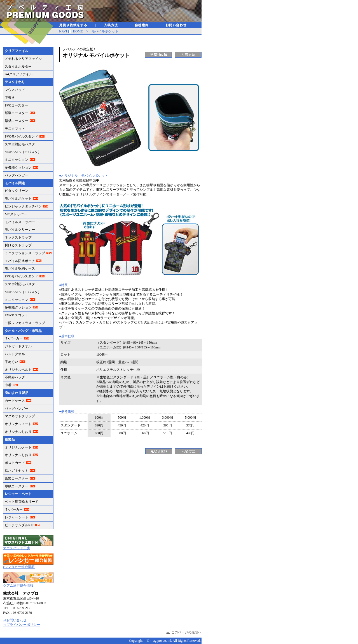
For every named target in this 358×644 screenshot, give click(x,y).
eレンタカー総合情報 (19, 567)
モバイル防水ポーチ (20, 261)
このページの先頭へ (186, 632)
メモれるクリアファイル (23, 59)
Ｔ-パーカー (14, 338)
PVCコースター (16, 105)
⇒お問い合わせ (15, 620)
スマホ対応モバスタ (20, 144)
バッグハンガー (17, 175)
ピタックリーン (17, 191)
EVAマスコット (16, 315)
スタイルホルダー (18, 67)
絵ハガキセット (17, 471)
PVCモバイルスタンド (21, 136)
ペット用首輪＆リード (22, 502)
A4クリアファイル (19, 74)
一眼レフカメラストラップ (25, 323)
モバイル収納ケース (20, 268)
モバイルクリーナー (20, 230)
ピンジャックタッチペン (23, 206)
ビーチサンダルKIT (19, 525)
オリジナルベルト (18, 370)
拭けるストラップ (18, 245)
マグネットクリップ (20, 416)
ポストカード (15, 463)
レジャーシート (17, 517)
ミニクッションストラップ (25, 253)
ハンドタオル (15, 354)
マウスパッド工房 (17, 548)
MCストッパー (16, 214)
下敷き (10, 98)
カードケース (15, 401)
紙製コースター (17, 113)
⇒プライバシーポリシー (22, 625)
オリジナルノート (18, 424)
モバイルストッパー (20, 222)
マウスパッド (15, 90)
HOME (78, 31)
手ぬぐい (11, 362)
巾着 (8, 385)
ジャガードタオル (18, 346)
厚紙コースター (17, 121)
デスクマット (15, 129)
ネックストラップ (18, 237)
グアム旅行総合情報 (18, 586)
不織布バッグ (15, 377)
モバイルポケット (18, 199)
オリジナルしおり (18, 432)
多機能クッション (18, 168)
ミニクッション (17, 160)
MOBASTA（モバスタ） (23, 152)
